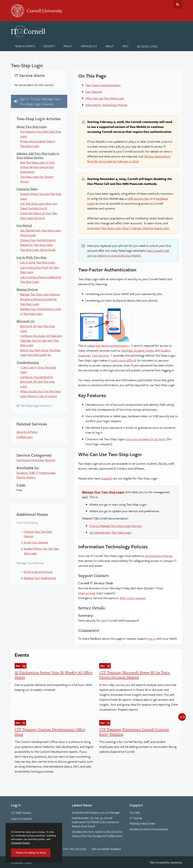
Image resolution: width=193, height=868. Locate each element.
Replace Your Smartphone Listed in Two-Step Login (40, 311)
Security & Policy (27, 432)
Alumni (31, 477)
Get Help (135, 812)
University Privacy (20, 843)
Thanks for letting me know (31, 853)
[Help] (125, 46)
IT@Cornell (28, 31)
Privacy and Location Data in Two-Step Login (38, 144)
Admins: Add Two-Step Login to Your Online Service (38, 155)
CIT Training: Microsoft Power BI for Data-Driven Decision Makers (135, 675)
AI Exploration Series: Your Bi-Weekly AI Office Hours (54, 675)
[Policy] (68, 46)
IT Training (136, 818)
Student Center (144, 350)
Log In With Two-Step (31, 257)
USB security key (138, 198)
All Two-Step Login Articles (33, 406)
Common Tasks (27, 189)
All (181, 717)
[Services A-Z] (89, 46)
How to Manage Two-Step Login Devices (116, 526)
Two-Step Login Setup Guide (38, 250)
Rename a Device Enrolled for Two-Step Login (38, 302)
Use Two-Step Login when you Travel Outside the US (39, 206)
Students (22, 473)
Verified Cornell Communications (149, 829)
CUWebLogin (25, 437)
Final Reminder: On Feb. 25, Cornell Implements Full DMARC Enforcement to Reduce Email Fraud (95, 822)
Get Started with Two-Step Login (110, 532)
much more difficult (124, 360)
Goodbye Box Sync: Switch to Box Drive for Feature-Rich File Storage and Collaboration (97, 833)
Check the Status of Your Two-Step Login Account (39, 216)
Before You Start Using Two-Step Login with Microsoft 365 (40, 353)
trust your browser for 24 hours (145, 439)
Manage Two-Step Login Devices (40, 294)
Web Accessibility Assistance (166, 862)
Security (50, 460)
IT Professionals (46, 473)
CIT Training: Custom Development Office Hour (50, 732)
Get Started (24, 225)
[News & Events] (25, 46)
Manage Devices (27, 289)
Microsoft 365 (26, 321)
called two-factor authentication (108, 346)
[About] (110, 46)
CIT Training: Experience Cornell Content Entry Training (134, 732)
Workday (127, 350)
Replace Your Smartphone (40, 578)
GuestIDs (107, 478)
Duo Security (101, 355)
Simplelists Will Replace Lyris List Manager (96, 812)
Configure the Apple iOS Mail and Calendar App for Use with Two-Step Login (41, 340)
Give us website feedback (106, 849)
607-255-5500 (78, 849)
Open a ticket (87, 593)
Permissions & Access (30, 460)
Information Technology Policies (106, 105)
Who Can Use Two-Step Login (105, 98)
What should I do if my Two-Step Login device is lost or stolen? (40, 394)
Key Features (94, 92)
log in (152, 638)
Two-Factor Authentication (103, 85)
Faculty (21, 477)
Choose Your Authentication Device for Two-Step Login (38, 242)
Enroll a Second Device (38, 572)
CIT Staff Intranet (21, 812)
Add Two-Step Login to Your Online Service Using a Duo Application (38, 167)
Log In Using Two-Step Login (38, 262)
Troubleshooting (28, 362)
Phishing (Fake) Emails (142, 823)
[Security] (49, 46)
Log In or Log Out (21, 818)
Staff (32, 473)
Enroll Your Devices (36, 542)
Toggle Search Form (178, 4)
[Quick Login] (147, 46)
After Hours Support (133, 598)
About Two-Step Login (32, 126)
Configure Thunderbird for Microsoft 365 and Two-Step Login (37, 382)
